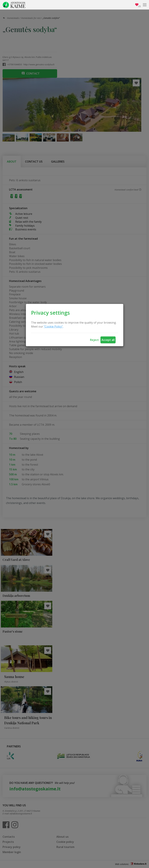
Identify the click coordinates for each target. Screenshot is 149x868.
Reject (94, 340)
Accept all (108, 340)
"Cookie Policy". (53, 327)
